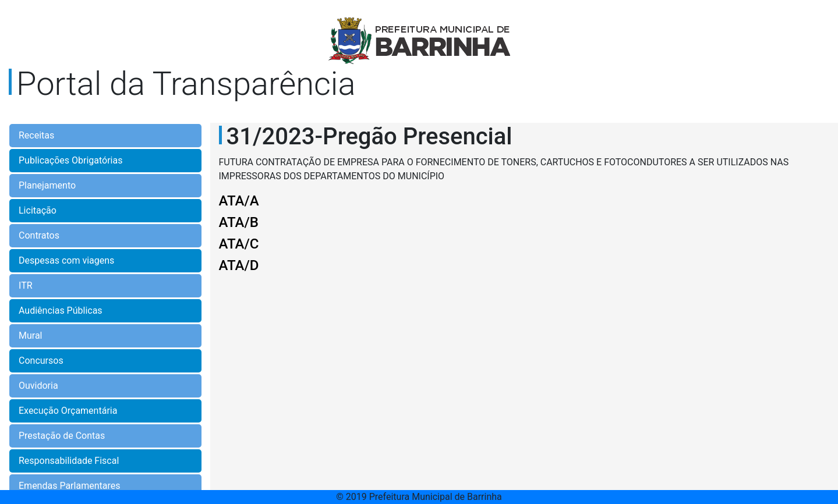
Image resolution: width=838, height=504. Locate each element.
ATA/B (239, 222)
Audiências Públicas (61, 310)
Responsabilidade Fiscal (69, 461)
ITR (26, 285)
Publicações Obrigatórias (70, 160)
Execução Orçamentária (68, 411)
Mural (31, 336)
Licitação (38, 210)
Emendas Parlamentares (69, 486)
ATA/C (239, 244)
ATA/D (239, 265)
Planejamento (47, 185)
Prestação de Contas (62, 436)
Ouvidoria (38, 386)
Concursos (41, 361)
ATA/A (239, 201)
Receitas (36, 135)
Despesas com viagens (66, 260)
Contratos (39, 235)
